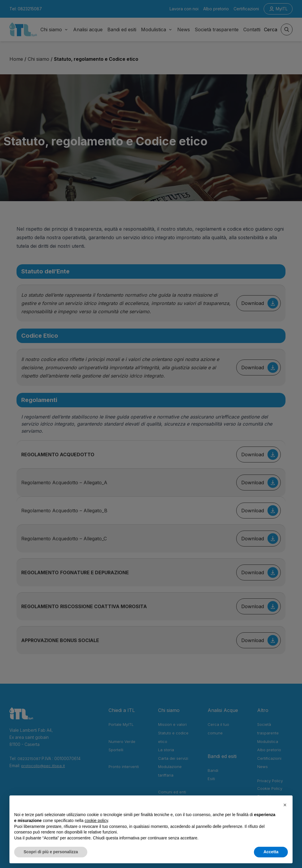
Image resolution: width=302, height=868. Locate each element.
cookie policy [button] (96, 821)
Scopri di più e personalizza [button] (51, 852)
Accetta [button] (271, 852)
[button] (285, 805)
